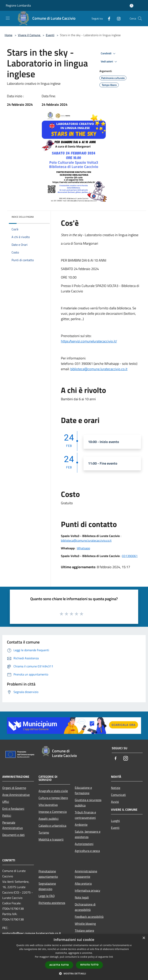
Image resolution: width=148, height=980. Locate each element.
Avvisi (115, 802)
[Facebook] (108, 18)
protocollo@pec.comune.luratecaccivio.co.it (32, 933)
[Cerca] (140, 18)
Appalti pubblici (49, 819)
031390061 (130, 556)
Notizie (116, 788)
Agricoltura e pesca (87, 851)
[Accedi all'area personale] (132, 6)
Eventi (50, 35)
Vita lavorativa (48, 805)
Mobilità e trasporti (51, 839)
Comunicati (118, 795)
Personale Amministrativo (13, 825)
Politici (7, 816)
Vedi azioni (109, 62)
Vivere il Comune (29, 35)
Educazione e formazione (83, 790)
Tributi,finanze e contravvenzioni (85, 815)
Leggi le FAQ (47, 896)
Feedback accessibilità (89, 917)
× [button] (144, 938)
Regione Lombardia (18, 5)
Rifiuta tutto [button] (90, 965)
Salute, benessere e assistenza (88, 834)
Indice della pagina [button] (23, 217)
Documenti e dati (13, 835)
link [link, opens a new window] (111, 957)
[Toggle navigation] (8, 18)
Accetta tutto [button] (59, 965)
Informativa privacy (87, 890)
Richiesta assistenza (52, 903)
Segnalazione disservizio (47, 886)
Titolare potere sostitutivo (84, 933)
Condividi (109, 54)
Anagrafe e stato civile (53, 791)
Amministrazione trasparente (86, 874)
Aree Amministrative (16, 795)
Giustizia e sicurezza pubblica (88, 803)
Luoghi (115, 821)
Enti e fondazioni (13, 809)
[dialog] (74, 957)
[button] (74, 973)
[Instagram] (117, 18)
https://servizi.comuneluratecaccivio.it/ (89, 341)
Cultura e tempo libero (53, 798)
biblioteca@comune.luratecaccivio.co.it (99, 369)
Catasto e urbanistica (52, 826)
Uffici (6, 802)
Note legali (82, 897)
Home (8, 35)
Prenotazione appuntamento (48, 874)
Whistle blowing (85, 924)
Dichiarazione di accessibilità (85, 907)
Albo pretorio (83, 884)
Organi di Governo (14, 788)
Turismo (44, 832)
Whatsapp (83, 548)
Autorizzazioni (84, 844)
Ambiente (81, 825)
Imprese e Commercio (53, 812)
